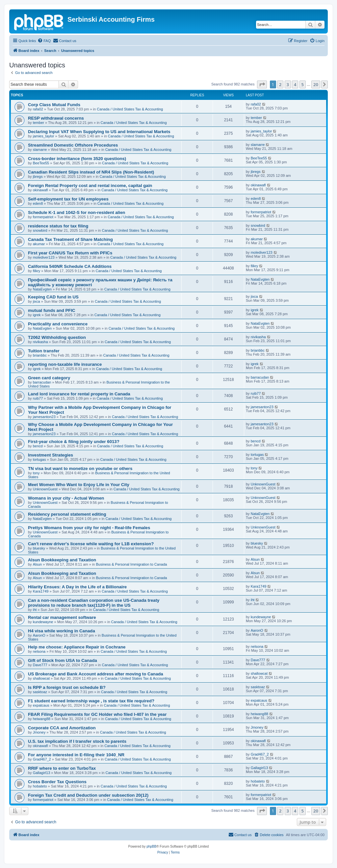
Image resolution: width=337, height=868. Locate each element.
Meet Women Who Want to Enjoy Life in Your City (79, 485)
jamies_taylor (44, 136)
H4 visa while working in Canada (62, 631)
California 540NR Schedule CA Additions (70, 266)
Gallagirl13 (42, 773)
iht (35, 610)
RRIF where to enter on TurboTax (62, 768)
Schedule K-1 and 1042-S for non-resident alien (77, 212)
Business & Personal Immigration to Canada (132, 564)
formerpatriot (43, 217)
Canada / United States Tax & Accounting (130, 109)
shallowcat (41, 678)
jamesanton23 (44, 417)
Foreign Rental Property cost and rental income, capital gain (90, 186)
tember (39, 123)
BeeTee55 (41, 163)
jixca (37, 301)
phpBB (151, 846)
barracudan (42, 382)
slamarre (40, 150)
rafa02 (38, 109)
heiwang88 (42, 719)
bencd (38, 446)
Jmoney (39, 732)
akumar (39, 244)
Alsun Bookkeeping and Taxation (62, 560)
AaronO (39, 635)
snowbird (40, 230)
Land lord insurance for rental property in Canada (79, 394)
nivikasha (40, 342)
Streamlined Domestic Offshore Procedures (73, 145)
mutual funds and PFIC (52, 310)
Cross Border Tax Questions (57, 782)
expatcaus (41, 705)
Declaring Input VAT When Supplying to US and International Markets (99, 132)
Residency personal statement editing (67, 514)
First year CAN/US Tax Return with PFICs (70, 253)
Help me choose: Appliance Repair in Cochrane (77, 647)
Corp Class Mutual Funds (54, 105)
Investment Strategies (51, 455)
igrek (37, 315)
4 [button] (295, 84)
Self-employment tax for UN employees (68, 199)
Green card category (49, 378)
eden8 (38, 203)
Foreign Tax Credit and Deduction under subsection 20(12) (88, 795)
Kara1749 (41, 591)
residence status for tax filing (58, 226)
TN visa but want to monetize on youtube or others (80, 469)
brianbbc (40, 355)
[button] (262, 84)
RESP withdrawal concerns (56, 118)
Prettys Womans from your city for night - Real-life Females (89, 528)
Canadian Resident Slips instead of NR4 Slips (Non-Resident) (91, 172)
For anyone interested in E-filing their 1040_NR (76, 755)
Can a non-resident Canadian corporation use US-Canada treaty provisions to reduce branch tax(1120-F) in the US (94, 603)
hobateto (40, 786)
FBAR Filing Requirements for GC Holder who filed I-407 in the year (97, 714)
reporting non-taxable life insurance (65, 364)
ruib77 (38, 398)
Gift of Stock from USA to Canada (63, 660)
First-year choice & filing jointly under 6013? (74, 442)
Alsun (38, 564)
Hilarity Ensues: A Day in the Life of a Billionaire (77, 587)
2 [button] (280, 84)
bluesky (39, 548)
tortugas (39, 459)
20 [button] (316, 84)
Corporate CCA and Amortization (62, 728)
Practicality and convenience (58, 324)
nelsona (39, 651)
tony (36, 473)
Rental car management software (62, 617)
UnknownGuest (45, 489)
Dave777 (40, 665)
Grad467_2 (42, 759)
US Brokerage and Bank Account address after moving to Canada (96, 674)
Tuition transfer (44, 351)
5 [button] (303, 84)
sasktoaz (40, 692)
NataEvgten (42, 289)
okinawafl (40, 190)
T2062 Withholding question (57, 337)
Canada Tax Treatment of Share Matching (70, 239)
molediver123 (44, 257)
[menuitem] (44, 41)
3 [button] (288, 84)
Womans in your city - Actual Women (66, 498)
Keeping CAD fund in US (53, 297)
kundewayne (43, 622)
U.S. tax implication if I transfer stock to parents (77, 741)
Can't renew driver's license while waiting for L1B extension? (91, 544)
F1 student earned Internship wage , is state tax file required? (91, 701)
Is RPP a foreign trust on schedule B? (67, 687)
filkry (37, 271)
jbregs (38, 176)
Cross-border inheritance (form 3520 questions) (77, 159)
